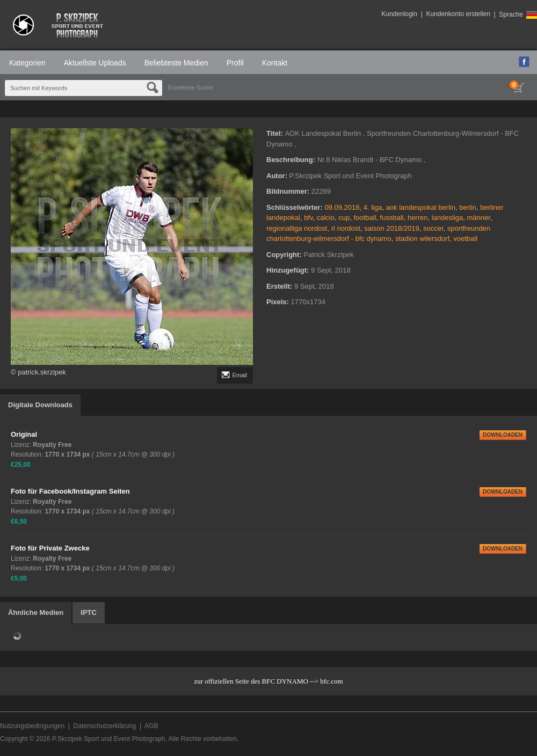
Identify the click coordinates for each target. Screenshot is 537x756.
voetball (465, 238)
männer (479, 218)
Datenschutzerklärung (105, 726)
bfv (308, 218)
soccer (433, 228)
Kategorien (27, 63)
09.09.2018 (342, 207)
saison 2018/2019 (392, 228)
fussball (392, 218)
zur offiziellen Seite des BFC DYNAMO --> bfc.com (268, 681)
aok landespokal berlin (421, 207)
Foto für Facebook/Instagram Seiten (70, 491)
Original (24, 434)
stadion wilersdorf (422, 238)
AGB (151, 726)
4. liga (373, 207)
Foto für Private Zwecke (50, 548)
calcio (326, 218)
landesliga (448, 218)
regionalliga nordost (297, 228)
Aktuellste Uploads (95, 63)
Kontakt (275, 63)
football (365, 218)
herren (418, 218)
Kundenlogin (399, 14)
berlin (468, 207)
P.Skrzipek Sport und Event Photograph (109, 739)
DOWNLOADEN (503, 435)
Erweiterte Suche (191, 87)
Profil (235, 63)
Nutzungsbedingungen (32, 726)
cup (344, 218)
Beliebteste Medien (176, 63)
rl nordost (346, 228)
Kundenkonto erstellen (458, 14)
